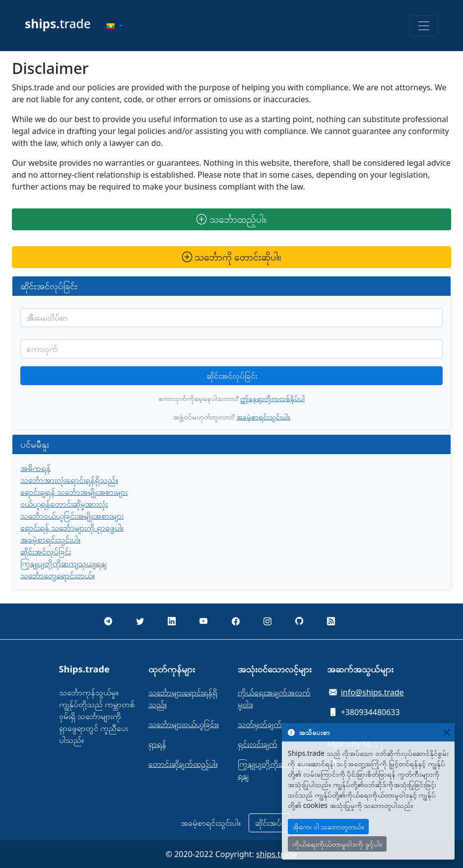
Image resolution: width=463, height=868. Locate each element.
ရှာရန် (157, 744)
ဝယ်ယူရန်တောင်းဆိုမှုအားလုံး (64, 504)
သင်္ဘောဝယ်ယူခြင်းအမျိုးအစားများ (72, 516)
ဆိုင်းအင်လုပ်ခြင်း (232, 376)
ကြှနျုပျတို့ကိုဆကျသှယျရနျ (64, 563)
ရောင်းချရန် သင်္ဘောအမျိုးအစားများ (74, 492)
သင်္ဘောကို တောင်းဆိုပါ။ (231, 257)
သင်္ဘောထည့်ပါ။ (231, 219)
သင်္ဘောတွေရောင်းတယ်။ (58, 575)
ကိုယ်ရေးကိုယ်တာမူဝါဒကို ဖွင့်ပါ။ (337, 844)
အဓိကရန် (35, 468)
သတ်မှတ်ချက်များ (266, 724)
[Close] (446, 732)
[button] (115, 26)
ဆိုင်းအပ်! (269, 823)
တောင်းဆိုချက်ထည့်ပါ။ (183, 764)
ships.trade (277, 854)
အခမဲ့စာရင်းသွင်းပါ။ (263, 417)
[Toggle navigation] (424, 26)
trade (58, 24)
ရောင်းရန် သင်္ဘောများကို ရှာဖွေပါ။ (72, 528)
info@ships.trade (372, 692)
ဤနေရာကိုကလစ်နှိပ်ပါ (272, 398)
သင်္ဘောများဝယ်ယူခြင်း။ (184, 724)
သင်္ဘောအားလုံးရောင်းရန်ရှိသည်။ (69, 480)
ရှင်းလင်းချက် (258, 744)
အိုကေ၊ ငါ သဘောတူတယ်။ (328, 827)
